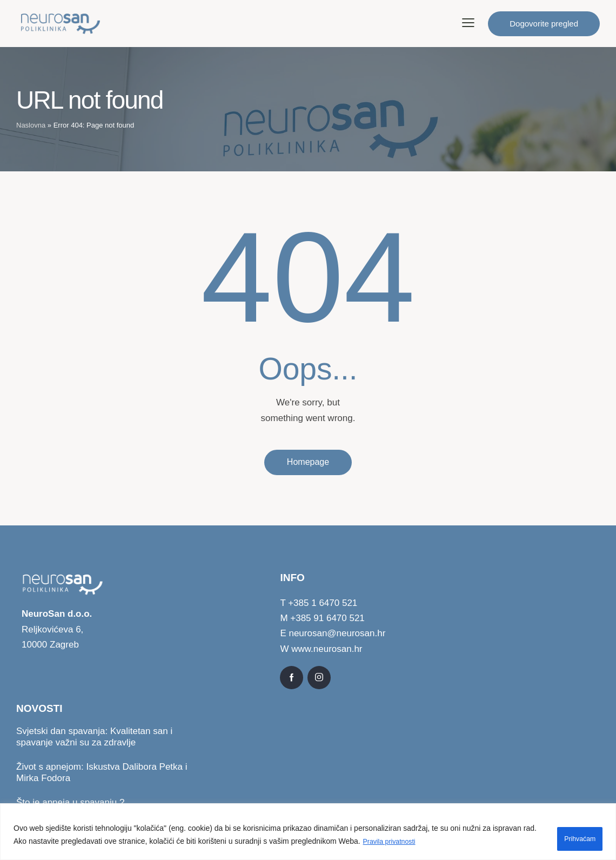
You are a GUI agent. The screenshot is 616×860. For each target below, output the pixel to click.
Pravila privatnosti (408, 844)
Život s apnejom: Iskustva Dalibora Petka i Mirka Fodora (102, 774)
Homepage (308, 462)
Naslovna (31, 125)
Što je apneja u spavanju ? (70, 804)
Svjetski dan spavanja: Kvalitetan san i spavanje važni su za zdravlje (94, 737)
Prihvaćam (569, 838)
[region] (308, 834)
